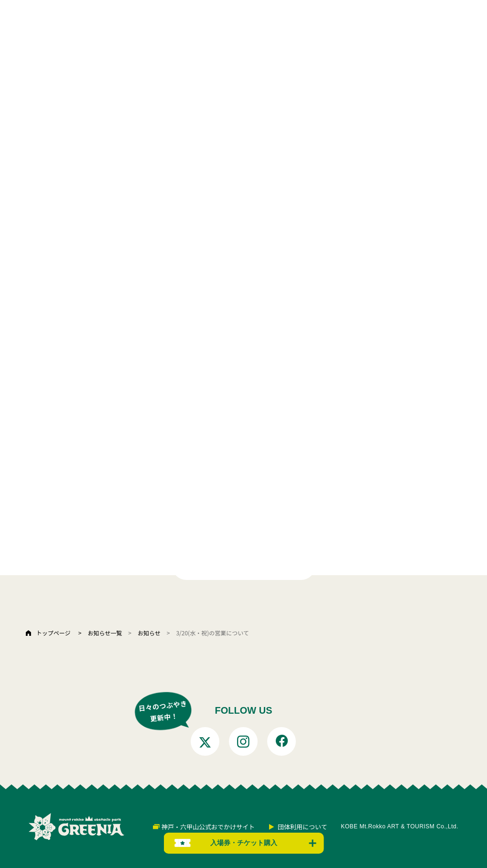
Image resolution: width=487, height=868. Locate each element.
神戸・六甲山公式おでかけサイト (208, 827)
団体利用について (303, 827)
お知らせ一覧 (105, 633)
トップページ (54, 633)
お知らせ (149, 633)
